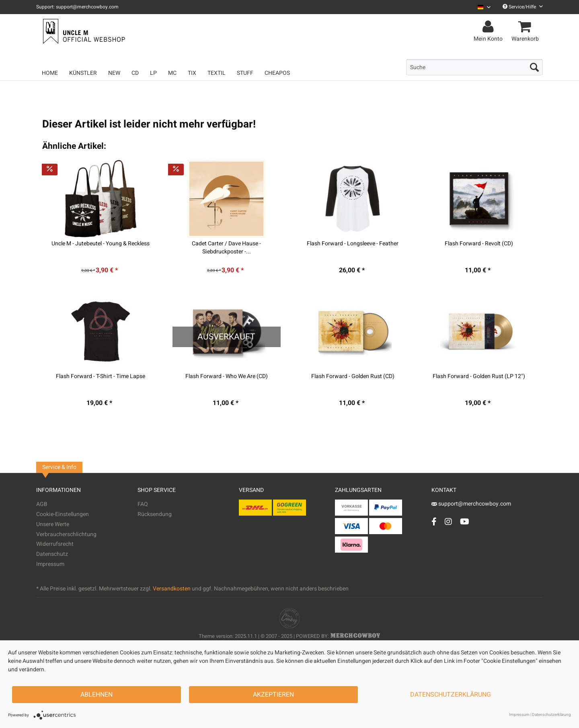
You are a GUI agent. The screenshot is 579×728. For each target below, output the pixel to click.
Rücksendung (155, 514)
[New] (114, 73)
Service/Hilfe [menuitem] (523, 7)
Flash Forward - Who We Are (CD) (227, 376)
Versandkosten (172, 589)
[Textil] (217, 73)
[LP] (153, 73)
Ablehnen (96, 695)
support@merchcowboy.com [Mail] (471, 504)
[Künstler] (83, 73)
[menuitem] (481, 7)
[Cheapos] (277, 73)
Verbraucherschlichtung (66, 534)
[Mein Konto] (489, 27)
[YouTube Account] (465, 521)
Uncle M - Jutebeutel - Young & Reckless (101, 244)
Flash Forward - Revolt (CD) (479, 244)
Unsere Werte (53, 524)
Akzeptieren (273, 695)
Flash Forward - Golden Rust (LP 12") (479, 376)
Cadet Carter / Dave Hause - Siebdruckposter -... (226, 248)
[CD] (135, 73)
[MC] (172, 73)
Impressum (50, 564)
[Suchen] (534, 67)
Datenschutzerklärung (451, 695)
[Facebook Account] (434, 521)
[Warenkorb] (526, 27)
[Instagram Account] (448, 521)
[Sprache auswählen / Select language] (484, 7)
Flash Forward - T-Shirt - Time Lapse (101, 376)
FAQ (143, 504)
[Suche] (474, 67)
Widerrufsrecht (55, 544)
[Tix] (192, 73)
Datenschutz (52, 554)
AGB (42, 504)
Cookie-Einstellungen (63, 514)
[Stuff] (245, 73)
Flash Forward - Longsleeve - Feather (353, 244)
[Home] (50, 73)
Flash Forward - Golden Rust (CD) (353, 376)
